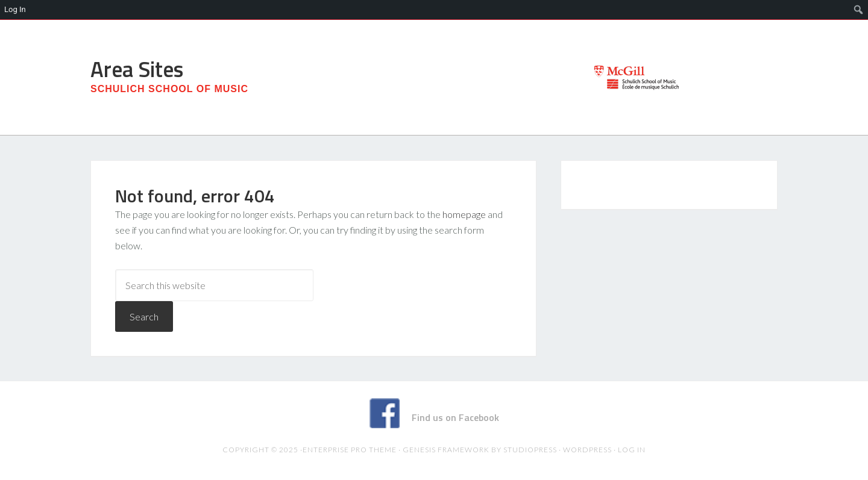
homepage (464, 214)
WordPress (587, 450)
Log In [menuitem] (15, 9)
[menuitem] (859, 10)
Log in (632, 450)
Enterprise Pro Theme (350, 450)
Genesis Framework (446, 450)
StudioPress (530, 450)
